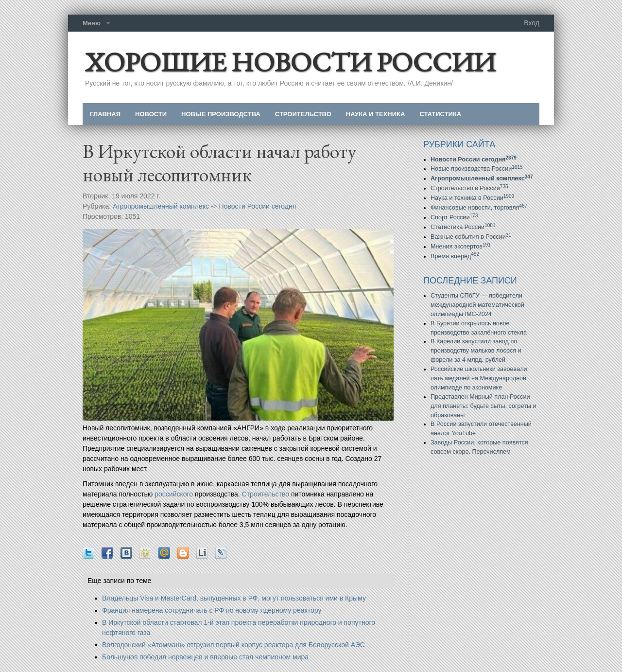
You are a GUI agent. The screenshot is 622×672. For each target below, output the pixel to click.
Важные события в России (471, 237)
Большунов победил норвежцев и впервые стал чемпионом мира (205, 657)
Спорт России (454, 217)
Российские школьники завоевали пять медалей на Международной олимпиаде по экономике (479, 378)
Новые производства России (477, 169)
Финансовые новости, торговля (479, 208)
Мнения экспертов (461, 247)
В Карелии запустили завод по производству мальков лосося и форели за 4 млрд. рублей (476, 351)
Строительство (266, 494)
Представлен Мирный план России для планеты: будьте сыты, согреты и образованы (484, 406)
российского (174, 494)
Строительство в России (469, 188)
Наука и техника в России (472, 198)
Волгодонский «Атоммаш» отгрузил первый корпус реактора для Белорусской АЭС (233, 645)
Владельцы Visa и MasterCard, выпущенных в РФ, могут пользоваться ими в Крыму (234, 598)
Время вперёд (455, 256)
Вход (532, 23)
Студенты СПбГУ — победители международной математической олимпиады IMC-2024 (477, 305)
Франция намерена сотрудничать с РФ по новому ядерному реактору (212, 610)
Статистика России (463, 227)
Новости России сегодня (258, 206)
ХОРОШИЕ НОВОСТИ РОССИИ (290, 62)
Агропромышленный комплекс (161, 206)
